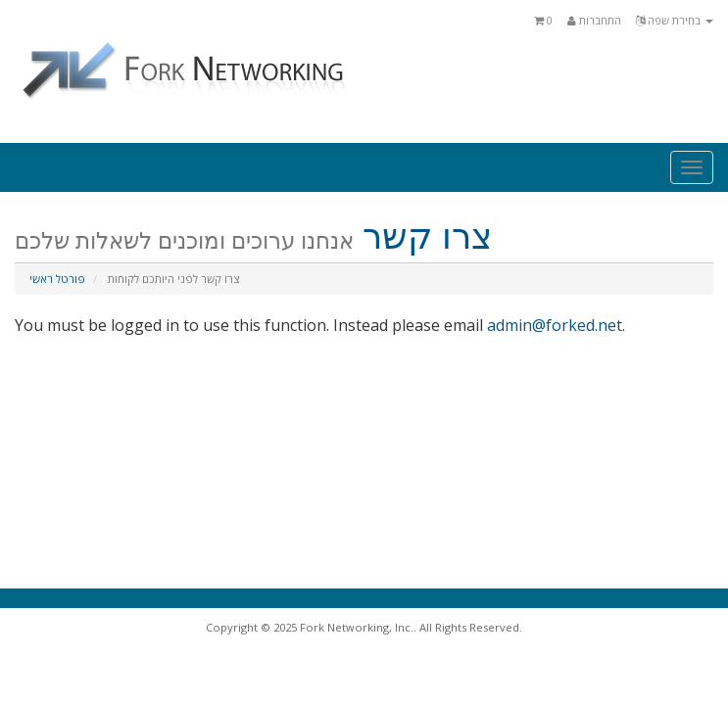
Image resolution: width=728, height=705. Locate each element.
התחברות (594, 20)
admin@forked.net (555, 325)
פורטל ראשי (57, 279)
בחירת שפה (675, 20)
